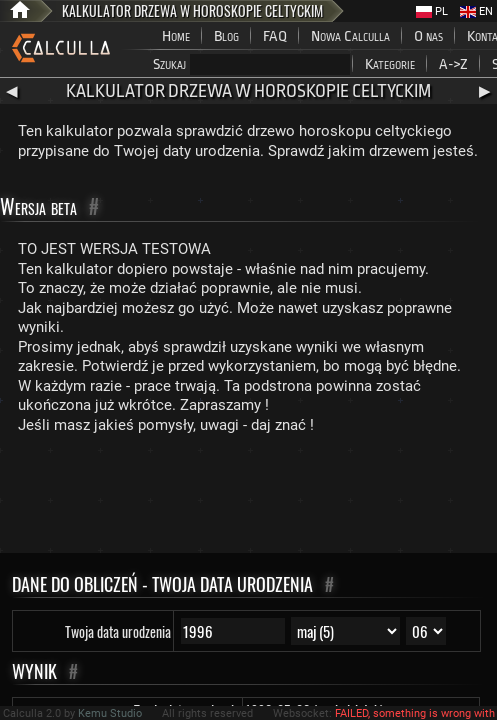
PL (432, 11)
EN (476, 11)
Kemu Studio (110, 713)
